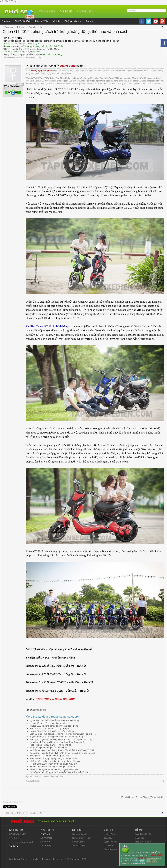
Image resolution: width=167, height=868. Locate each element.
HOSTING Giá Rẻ (18, 834)
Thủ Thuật (108, 845)
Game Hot (45, 842)
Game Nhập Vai (80, 834)
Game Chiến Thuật (81, 838)
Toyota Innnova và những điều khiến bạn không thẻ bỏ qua (57, 737)
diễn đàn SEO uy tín (10, 1)
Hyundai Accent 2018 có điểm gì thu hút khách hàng (54, 720)
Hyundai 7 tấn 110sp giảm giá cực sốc (48, 723)
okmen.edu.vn (40, 710)
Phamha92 (33, 57)
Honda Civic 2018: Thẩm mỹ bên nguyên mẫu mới (53, 764)
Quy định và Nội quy (19, 859)
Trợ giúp (46, 859)
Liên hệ (35, 859)
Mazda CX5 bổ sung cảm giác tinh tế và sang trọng (54, 726)
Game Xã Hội (79, 845)
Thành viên (85, 12)
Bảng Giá (139, 838)
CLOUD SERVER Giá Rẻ (21, 842)
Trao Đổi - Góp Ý (143, 842)
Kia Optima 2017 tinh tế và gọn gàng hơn (49, 756)
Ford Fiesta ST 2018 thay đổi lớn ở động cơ (50, 745)
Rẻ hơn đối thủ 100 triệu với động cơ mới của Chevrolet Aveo (59, 772)
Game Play (46, 845)
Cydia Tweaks (110, 842)
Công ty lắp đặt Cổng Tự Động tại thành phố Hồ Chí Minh (31, 49)
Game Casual (79, 842)
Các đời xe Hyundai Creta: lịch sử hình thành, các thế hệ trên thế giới (62, 753)
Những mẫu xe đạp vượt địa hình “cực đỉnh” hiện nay (55, 761)
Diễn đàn (66, 12)
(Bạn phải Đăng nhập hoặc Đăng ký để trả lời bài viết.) (143, 797)
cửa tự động (14, 46)
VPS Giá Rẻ (15, 838)
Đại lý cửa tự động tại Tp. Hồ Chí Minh (23, 54)
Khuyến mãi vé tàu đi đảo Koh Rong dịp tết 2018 (53, 767)
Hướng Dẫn (109, 834)
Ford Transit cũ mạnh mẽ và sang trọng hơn (50, 728)
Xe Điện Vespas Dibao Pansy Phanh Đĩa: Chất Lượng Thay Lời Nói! (62, 750)
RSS (84, 859)
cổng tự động (26, 52)
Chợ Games (46, 838)
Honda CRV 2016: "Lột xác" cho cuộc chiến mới (52, 731)
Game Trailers (110, 849)
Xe (17, 57)
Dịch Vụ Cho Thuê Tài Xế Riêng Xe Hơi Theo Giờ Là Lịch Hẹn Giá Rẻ (63, 734)
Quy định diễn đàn (144, 834)
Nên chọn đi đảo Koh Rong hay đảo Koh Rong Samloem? (57, 742)
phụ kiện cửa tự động (24, 44)
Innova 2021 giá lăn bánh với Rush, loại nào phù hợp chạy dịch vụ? (62, 739)
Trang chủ (47, 12)
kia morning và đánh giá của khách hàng (49, 748)
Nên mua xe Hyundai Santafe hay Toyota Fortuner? (54, 769)
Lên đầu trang (72, 859)
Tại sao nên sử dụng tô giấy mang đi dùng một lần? (54, 758)
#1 (163, 781)
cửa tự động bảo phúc (41, 71)
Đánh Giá (108, 838)
